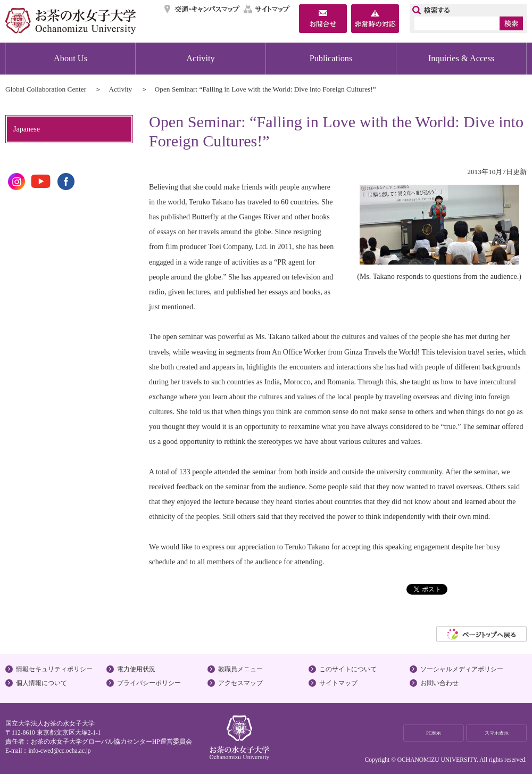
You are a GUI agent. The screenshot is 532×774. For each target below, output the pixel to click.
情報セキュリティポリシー (54, 669)
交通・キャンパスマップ (202, 9)
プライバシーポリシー (149, 683)
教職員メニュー (240, 669)
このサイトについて (348, 669)
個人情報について (41, 683)
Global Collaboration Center (46, 89)
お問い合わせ (439, 683)
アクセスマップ (240, 683)
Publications (331, 58)
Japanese (27, 129)
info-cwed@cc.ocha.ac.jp (59, 751)
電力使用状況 (136, 669)
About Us (70, 58)
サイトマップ (267, 9)
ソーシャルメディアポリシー (462, 669)
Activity (201, 58)
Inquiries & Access (461, 58)
